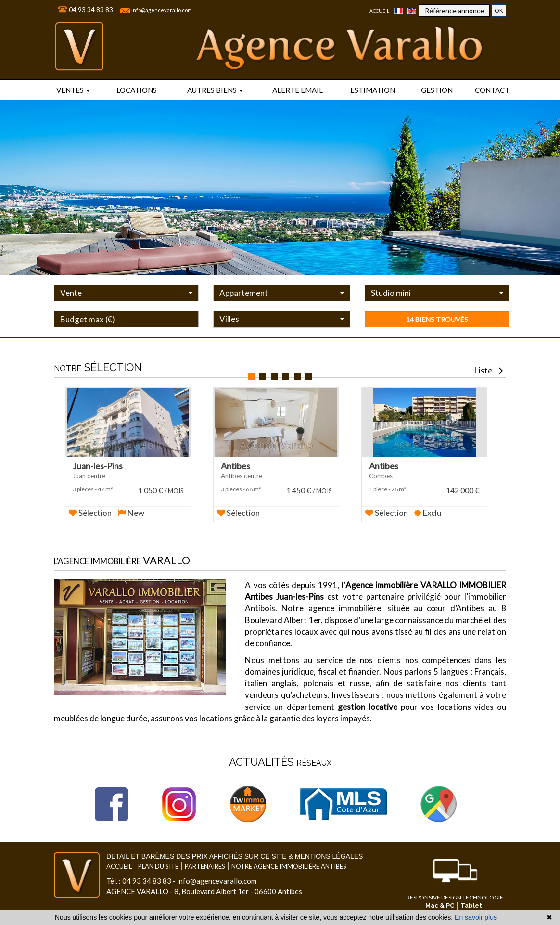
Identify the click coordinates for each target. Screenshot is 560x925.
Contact (492, 90)
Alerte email (298, 90)
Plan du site (158, 858)
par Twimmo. (317, 903)
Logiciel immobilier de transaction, (98, 903)
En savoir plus (476, 917)
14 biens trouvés (437, 319)
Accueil (379, 11)
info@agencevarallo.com (162, 10)
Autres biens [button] (215, 90)
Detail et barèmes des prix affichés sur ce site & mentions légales (235, 848)
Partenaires (205, 858)
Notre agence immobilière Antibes (289, 858)
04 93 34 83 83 (91, 9)
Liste (489, 370)
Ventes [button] (73, 90)
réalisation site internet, (173, 903)
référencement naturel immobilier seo (252, 903)
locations (137, 90)
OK (499, 10)
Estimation (373, 90)
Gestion (437, 90)
